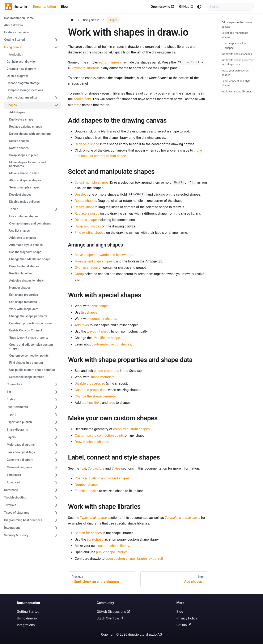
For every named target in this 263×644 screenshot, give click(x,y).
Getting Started (28, 612)
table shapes (100, 306)
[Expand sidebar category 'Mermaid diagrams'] (56, 467)
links (98, 403)
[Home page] (72, 20)
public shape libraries (112, 552)
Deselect (81, 194)
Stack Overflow (110, 618)
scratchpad (95, 539)
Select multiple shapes (92, 182)
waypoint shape (99, 332)
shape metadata (103, 377)
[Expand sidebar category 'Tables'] (56, 209)
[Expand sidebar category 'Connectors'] (56, 384)
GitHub (186, 7)
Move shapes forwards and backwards (103, 255)
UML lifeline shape (106, 338)
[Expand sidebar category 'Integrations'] (56, 528)
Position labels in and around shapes (102, 478)
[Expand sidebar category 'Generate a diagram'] (56, 460)
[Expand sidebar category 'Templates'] (56, 475)
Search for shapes (88, 533)
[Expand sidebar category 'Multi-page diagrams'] (56, 445)
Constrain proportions (91, 390)
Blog (64, 7)
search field (82, 99)
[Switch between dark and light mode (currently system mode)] (199, 7)
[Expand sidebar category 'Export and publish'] (56, 422)
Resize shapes (85, 207)
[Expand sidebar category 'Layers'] (56, 437)
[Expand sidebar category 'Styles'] (56, 400)
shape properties (107, 371)
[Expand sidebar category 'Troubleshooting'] (56, 498)
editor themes (109, 62)
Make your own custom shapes (236, 73)
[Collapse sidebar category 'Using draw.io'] (56, 47)
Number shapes (87, 485)
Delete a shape (86, 220)
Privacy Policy (187, 618)
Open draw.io (162, 7)
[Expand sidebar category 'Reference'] (56, 490)
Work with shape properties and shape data (238, 62)
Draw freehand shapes (91, 442)
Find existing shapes (90, 233)
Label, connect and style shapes (236, 83)
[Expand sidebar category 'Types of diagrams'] (56, 513)
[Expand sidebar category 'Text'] (56, 392)
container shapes (103, 319)
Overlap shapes (86, 268)
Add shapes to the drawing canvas (237, 25)
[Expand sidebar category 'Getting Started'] (56, 40)
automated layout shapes (112, 344)
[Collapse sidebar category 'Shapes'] (56, 105)
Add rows (82, 325)
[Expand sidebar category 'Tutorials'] (56, 505)
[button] (33, 407)
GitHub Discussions (113, 612)
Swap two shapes (88, 226)
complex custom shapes (131, 429)
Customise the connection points (99, 436)
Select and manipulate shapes (235, 35)
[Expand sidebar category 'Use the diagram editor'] (56, 98)
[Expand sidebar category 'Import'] (56, 415)
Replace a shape (87, 214)
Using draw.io (27, 618)
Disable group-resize (90, 384)
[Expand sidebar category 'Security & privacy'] (56, 535)
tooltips (87, 403)
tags (112, 403)
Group (79, 274)
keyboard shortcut (85, 68)
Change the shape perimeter (96, 396)
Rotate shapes (85, 201)
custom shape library (114, 546)
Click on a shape (87, 144)
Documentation (44, 7)
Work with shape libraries (237, 92)
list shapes (89, 312)
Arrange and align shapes (94, 261)
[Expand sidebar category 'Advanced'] (56, 483)
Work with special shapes (237, 54)
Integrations (26, 625)
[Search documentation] (230, 7)
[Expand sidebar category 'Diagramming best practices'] (56, 520)
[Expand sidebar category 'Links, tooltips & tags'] (56, 452)
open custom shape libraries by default (134, 559)
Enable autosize (86, 491)
